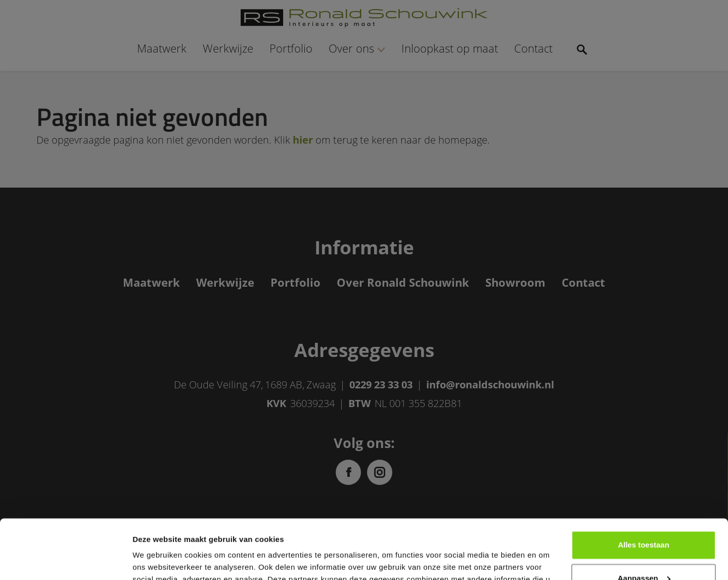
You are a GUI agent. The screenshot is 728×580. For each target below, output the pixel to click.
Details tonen (156, 560)
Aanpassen (644, 519)
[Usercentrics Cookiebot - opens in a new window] (65, 560)
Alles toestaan (644, 486)
